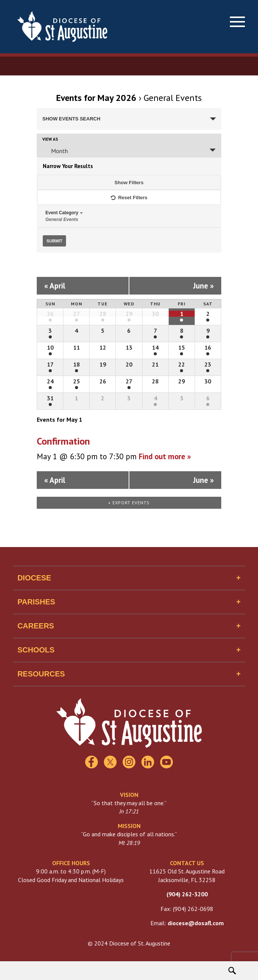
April (55, 286)
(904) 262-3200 (187, 894)
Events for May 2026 (96, 98)
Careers (36, 626)
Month (55, 151)
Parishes (36, 602)
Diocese (34, 578)
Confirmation (63, 441)
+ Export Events (129, 503)
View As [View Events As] (50, 139)
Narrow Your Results (68, 166)
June (203, 286)
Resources (41, 674)
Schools (36, 650)
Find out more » (165, 456)
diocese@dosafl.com (196, 923)
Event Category (129, 216)
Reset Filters (129, 195)
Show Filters (129, 183)
